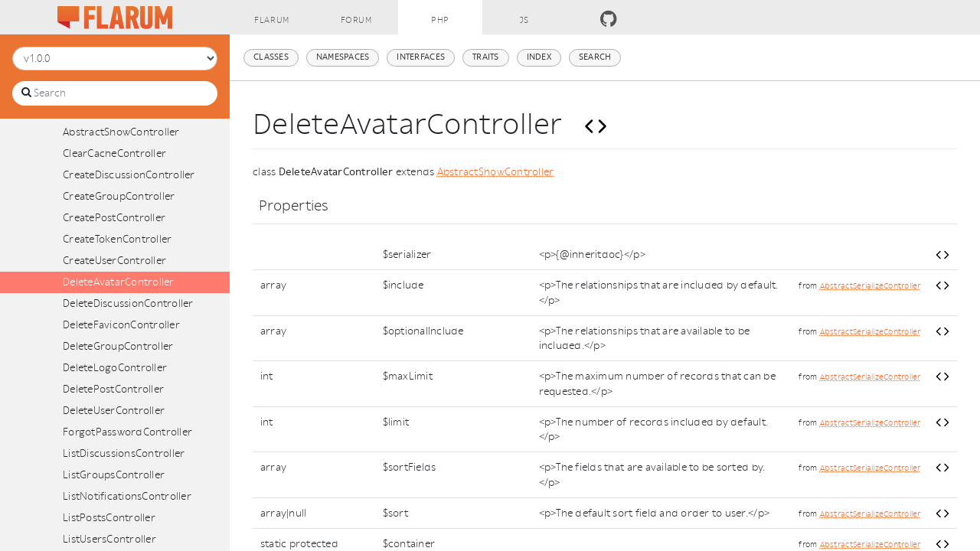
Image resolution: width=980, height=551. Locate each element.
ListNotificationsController (127, 496)
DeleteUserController (114, 411)
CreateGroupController (119, 196)
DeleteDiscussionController (128, 303)
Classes (271, 57)
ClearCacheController (114, 153)
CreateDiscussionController (129, 175)
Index (539, 57)
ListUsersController (109, 539)
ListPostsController (109, 518)
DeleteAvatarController (119, 282)
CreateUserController (114, 261)
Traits (486, 57)
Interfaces (421, 57)
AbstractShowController (121, 132)
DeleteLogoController (115, 368)
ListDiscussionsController (124, 453)
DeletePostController (113, 389)
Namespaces (343, 57)
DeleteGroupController (118, 346)
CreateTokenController (117, 239)
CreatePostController (114, 218)
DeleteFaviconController (121, 325)
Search (595, 57)
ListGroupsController (114, 475)
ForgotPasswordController (127, 432)
